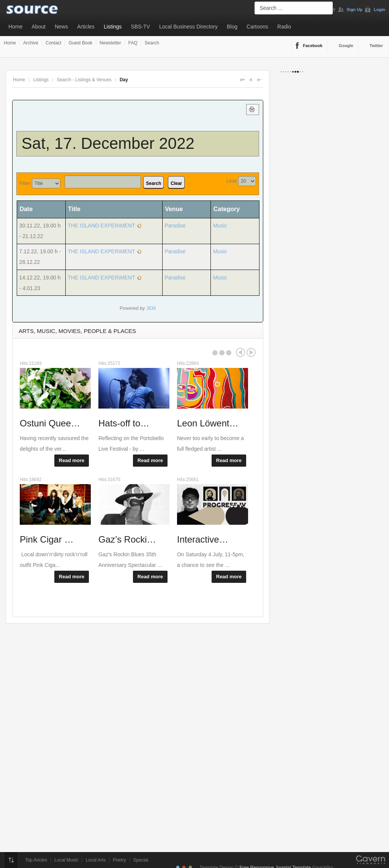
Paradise (175, 226)
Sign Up (355, 9)
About (39, 27)
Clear (176, 183)
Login (380, 9)
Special (141, 860)
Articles (86, 27)
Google (346, 46)
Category (227, 209)
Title (74, 209)
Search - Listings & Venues (84, 80)
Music (220, 226)
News (61, 27)
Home (15, 27)
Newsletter (110, 43)
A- (259, 80)
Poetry (119, 860)
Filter (25, 183)
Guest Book (80, 43)
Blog (232, 27)
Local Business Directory (188, 27)
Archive (31, 43)
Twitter (376, 46)
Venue (174, 209)
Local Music (66, 860)
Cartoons (257, 27)
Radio (284, 27)
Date (29, 209)
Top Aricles (36, 860)
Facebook (313, 46)
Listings (113, 27)
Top (11, 860)
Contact (53, 43)
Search (152, 43)
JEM (151, 308)
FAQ (133, 43)
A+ (242, 80)
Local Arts (96, 860)
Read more (72, 460)
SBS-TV (140, 27)
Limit (232, 181)
